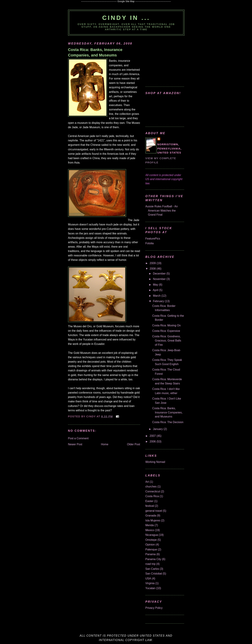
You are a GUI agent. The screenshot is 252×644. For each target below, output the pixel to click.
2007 (153, 436)
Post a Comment (78, 438)
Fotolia (150, 243)
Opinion (150, 545)
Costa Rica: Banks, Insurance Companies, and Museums (95, 52)
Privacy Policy (154, 608)
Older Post (133, 444)
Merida (150, 525)
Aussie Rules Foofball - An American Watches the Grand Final (162, 211)
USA (148, 578)
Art (147, 482)
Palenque (151, 549)
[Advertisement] (167, 59)
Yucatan (150, 588)
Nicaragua (152, 535)
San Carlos (152, 569)
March (157, 296)
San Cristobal (154, 574)
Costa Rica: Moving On (167, 325)
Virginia (150, 583)
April (156, 290)
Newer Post (75, 444)
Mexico (150, 530)
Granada (151, 516)
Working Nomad (155, 462)
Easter (149, 501)
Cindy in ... (126, 18)
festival (150, 506)
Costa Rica (152, 496)
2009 (153, 263)
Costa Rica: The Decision (168, 422)
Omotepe (151, 540)
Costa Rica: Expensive (166, 331)
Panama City (153, 559)
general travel (154, 511)
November (160, 279)
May (156, 285)
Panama (151, 554)
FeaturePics (153, 239)
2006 (153, 441)
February (159, 301)
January (158, 429)
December (160, 274)
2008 (153, 269)
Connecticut (153, 491)
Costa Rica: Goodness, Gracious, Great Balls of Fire (167, 340)
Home (105, 444)
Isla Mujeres (153, 520)
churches (151, 487)
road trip (151, 564)
